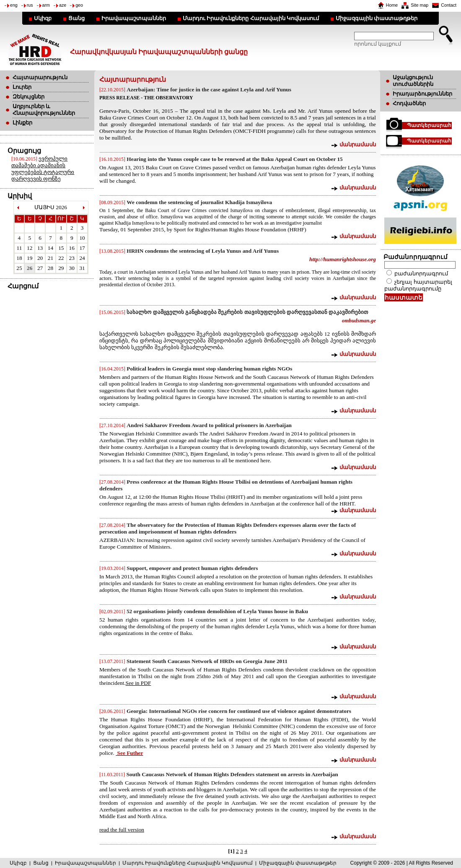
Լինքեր (22, 123)
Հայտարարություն (40, 77)
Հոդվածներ (409, 103)
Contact (449, 5)
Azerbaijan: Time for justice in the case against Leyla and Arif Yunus (209, 89)
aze (63, 5)
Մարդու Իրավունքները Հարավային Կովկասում (251, 18)
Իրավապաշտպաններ (134, 18)
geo (79, 5)
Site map (420, 5)
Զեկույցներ (28, 97)
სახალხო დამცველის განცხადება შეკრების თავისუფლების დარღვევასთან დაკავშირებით (247, 312)
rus (30, 5)
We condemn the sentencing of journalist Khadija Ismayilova (199, 202)
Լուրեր (22, 87)
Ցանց (76, 18)
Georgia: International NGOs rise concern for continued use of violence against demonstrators (239, 711)
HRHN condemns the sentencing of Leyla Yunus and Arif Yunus (203, 251)
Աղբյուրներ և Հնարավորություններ (44, 110)
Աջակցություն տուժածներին (413, 81)
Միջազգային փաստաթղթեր (377, 18)
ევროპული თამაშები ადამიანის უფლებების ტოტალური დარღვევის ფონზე (43, 169)
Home (392, 5)
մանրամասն (358, 144)
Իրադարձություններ (422, 94)
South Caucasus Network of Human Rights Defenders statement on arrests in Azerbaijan (232, 774)
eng (14, 5)
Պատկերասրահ (429, 125)
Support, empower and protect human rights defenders (192, 568)
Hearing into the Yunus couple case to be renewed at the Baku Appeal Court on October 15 (234, 159)
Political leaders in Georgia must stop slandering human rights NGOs (209, 369)
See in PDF (139, 683)
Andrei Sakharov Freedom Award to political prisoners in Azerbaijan (209, 425)
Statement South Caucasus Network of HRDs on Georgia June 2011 (207, 661)
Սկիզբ (43, 18)
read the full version (122, 830)
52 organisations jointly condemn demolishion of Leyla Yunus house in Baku (217, 611)
